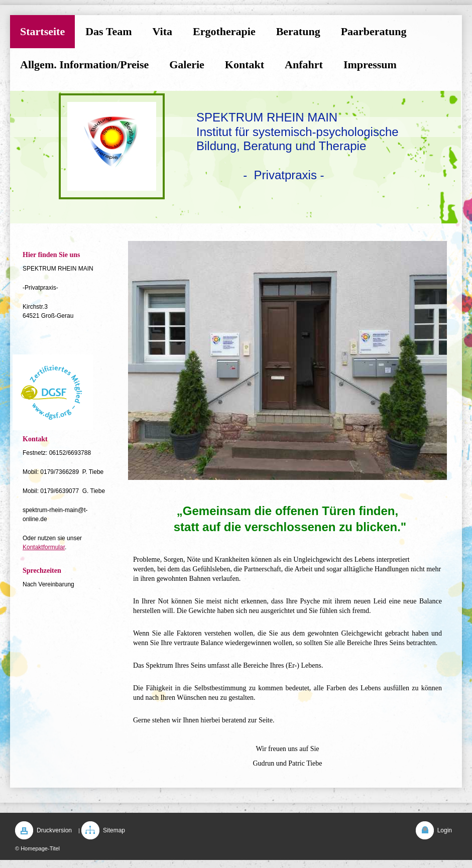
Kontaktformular (44, 547)
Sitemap (114, 830)
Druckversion (54, 830)
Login (445, 830)
